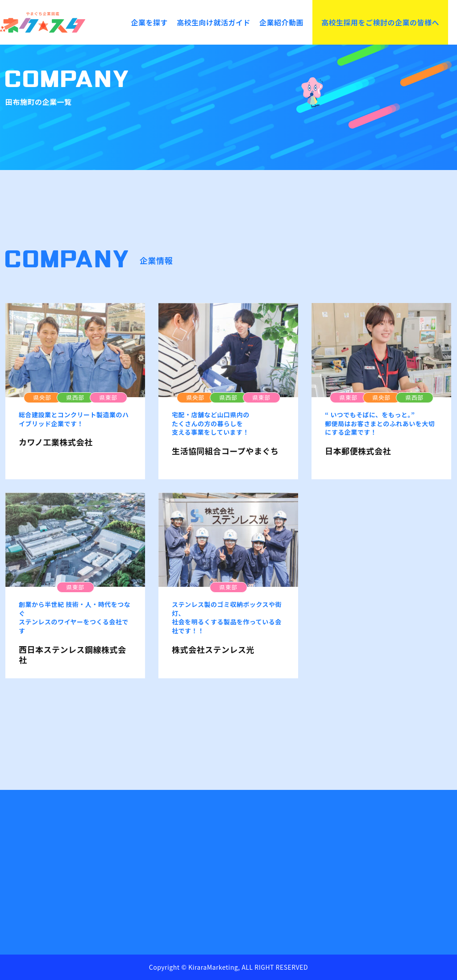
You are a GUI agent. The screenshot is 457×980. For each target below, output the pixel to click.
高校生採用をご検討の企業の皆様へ (380, 22)
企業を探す (149, 22)
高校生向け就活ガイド (214, 22)
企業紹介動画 (281, 22)
